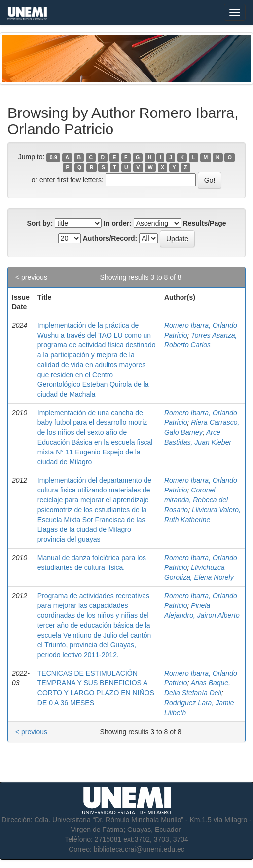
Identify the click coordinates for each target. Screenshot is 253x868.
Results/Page (205, 223)
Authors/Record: (110, 238)
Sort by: (40, 223)
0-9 (54, 157)
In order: (118, 223)
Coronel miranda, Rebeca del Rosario (196, 500)
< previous (31, 277)
